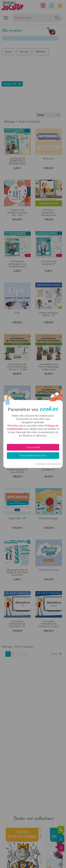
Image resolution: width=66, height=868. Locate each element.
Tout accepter (33, 447)
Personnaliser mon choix (33, 456)
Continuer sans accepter (48, 464)
